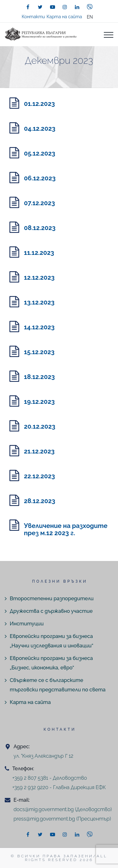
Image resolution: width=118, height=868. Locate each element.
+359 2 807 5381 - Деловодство (50, 778)
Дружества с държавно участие (51, 611)
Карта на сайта (64, 17)
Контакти (33, 17)
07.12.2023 (39, 203)
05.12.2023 (40, 153)
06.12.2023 (40, 178)
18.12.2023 (39, 377)
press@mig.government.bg (44, 819)
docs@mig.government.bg (44, 809)
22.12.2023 (39, 476)
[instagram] (65, 7)
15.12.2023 (39, 352)
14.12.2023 (39, 327)
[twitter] (40, 7)
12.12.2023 (39, 277)
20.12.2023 (40, 426)
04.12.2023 (40, 129)
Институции (27, 624)
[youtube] (53, 7)
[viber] (90, 7)
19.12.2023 (39, 402)
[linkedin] (77, 7)
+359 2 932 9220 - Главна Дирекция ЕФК (59, 787)
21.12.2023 (39, 451)
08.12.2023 (40, 228)
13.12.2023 (39, 302)
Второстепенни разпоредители (52, 599)
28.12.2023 (40, 501)
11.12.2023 (39, 253)
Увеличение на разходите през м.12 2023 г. (66, 529)
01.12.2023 (39, 104)
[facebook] (28, 7)
